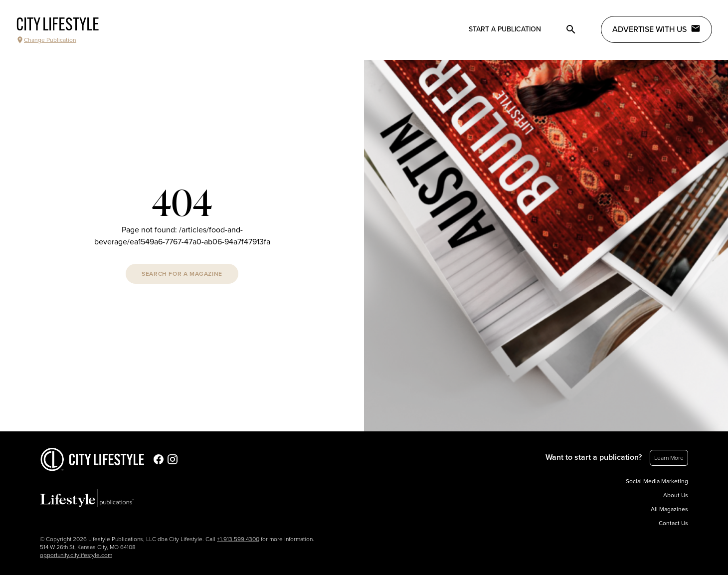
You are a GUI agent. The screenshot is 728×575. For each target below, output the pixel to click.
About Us (676, 495)
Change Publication (46, 40)
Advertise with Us (656, 29)
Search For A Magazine (182, 274)
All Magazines (669, 509)
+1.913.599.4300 (238, 539)
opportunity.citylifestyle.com (76, 555)
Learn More (669, 458)
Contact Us (673, 523)
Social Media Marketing (657, 481)
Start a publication (505, 29)
